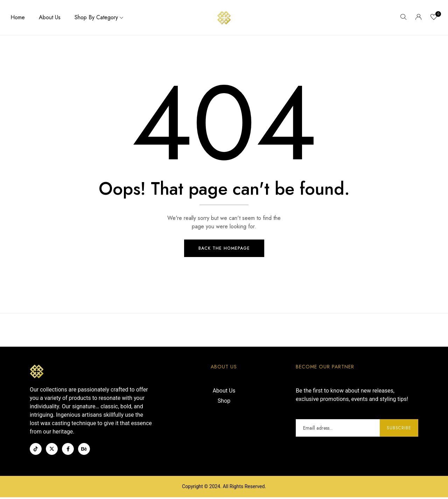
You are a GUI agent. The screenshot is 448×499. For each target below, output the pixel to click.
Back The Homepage (224, 250)
